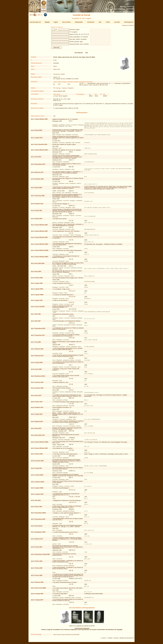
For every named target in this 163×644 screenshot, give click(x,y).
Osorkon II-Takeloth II (68, 89)
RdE (70, 332)
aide (100, 22)
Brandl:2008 (38, 131)
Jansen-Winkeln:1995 (41, 232)
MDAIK (71, 324)
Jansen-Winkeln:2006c (42, 258)
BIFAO (71, 303)
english (56, 22)
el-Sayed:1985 (39, 595)
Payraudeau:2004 (40, 520)
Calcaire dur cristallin (59, 75)
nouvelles (117, 22)
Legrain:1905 (39, 284)
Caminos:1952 (39, 383)
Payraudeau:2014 (40, 165)
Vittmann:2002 (39, 583)
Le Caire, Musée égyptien (60, 97)
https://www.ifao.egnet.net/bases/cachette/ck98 (66, 635)
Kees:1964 (38, 272)
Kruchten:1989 (39, 462)
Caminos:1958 (39, 389)
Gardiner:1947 (39, 408)
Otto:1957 (38, 322)
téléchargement (129, 22)
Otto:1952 (38, 315)
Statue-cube (57, 70)
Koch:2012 (38, 158)
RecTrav (71, 292)
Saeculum (72, 503)
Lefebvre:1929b (39, 483)
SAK (70, 221)
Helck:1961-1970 (40, 436)
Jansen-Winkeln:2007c (42, 151)
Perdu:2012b (39, 527)
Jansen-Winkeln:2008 (41, 449)
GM (70, 359)
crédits (108, 22)
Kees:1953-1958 (40, 264)
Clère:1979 (38, 396)
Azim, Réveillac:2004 (41, 145)
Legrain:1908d (39, 295)
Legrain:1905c (39, 290)
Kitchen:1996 (39, 279)
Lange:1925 (38, 469)
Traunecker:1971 (40, 336)
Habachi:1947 (39, 422)
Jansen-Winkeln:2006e (42, 443)
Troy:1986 (38, 343)
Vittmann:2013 (39, 356)
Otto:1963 (38, 501)
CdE (70, 497)
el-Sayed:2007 (39, 601)
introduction (91, 22)
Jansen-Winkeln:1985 (41, 120)
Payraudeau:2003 (40, 329)
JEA (70, 373)
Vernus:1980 (39, 576)
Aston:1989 (38, 370)
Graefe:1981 (38, 211)
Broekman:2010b (40, 377)
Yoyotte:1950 (39, 363)
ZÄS (70, 405)
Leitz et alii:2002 (40, 307)
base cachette (66, 22)
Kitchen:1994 (39, 455)
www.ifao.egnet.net (35, 22)
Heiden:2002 (39, 219)
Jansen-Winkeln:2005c (42, 245)
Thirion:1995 (39, 569)
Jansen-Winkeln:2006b (42, 251)
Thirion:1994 (39, 562)
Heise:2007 (38, 429)
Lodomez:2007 (39, 495)
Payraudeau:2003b (40, 514)
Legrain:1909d (39, 489)
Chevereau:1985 (40, 197)
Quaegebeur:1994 (40, 533)
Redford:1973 (39, 540)
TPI (54, 89)
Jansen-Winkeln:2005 (41, 238)
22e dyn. (59, 89)
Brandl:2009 (38, 188)
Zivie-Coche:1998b (40, 589)
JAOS (71, 543)
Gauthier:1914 (39, 204)
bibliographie (79, 22)
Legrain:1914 (39, 139)
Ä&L (70, 260)
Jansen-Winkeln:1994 (41, 226)
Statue (55, 67)
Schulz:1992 (38, 548)
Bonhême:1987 (39, 180)
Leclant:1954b (39, 476)
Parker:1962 (38, 507)
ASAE (71, 286)
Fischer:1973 (39, 403)
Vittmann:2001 (39, 350)
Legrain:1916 (39, 301)
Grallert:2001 (39, 415)
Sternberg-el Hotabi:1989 (42, 555)
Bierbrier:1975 (39, 173)
